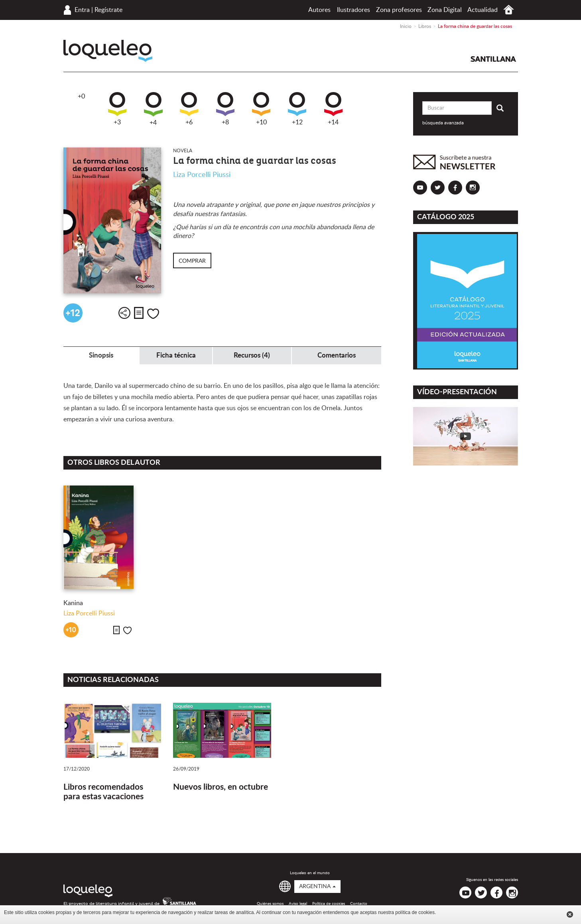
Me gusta (153, 314)
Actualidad (483, 10)
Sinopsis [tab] (101, 355)
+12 (297, 109)
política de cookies (415, 912)
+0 (81, 96)
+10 (261, 109)
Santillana (493, 59)
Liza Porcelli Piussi (202, 175)
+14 (333, 109)
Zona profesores (399, 10)
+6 (189, 109)
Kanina (73, 603)
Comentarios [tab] (337, 355)
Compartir (124, 313)
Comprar (192, 261)
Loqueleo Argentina (108, 51)
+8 (225, 109)
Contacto (359, 904)
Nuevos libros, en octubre (221, 787)
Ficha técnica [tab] (176, 355)
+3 (117, 109)
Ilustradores (354, 10)
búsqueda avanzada (443, 123)
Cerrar (570, 914)
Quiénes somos (270, 904)
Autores (319, 10)
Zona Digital (445, 10)
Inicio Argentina (509, 10)
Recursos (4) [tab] (252, 355)
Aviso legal (298, 904)
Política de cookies (329, 904)
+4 (153, 109)
